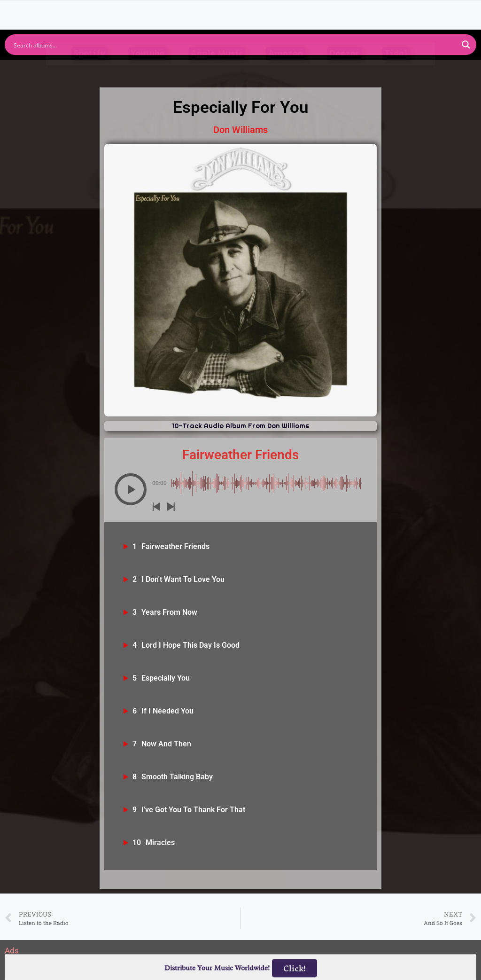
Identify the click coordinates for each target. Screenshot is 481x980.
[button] (131, 489)
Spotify (89, 69)
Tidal (396, 69)
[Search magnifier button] (466, 45)
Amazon (286, 69)
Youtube (148, 69)
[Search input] (234, 45)
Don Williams (240, 130)
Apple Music (217, 69)
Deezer (344, 69)
